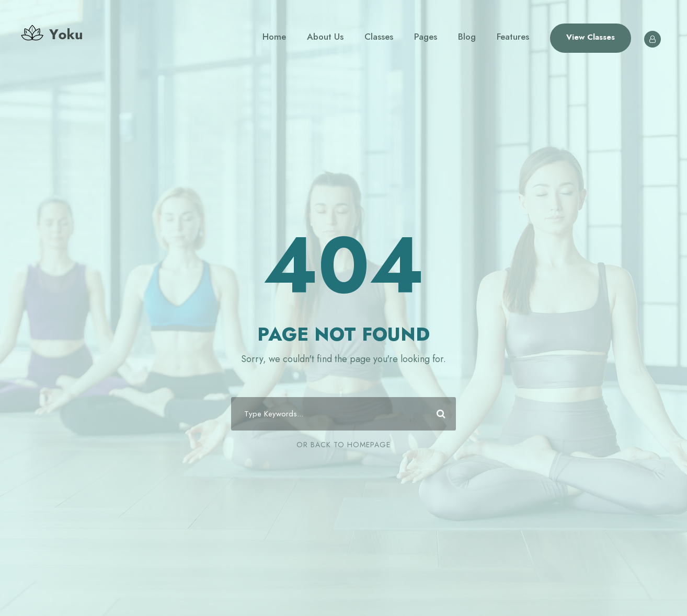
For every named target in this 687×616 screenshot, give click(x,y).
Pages (426, 37)
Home (274, 37)
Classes (379, 37)
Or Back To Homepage (344, 445)
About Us (325, 37)
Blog (467, 37)
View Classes (591, 37)
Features (513, 37)
